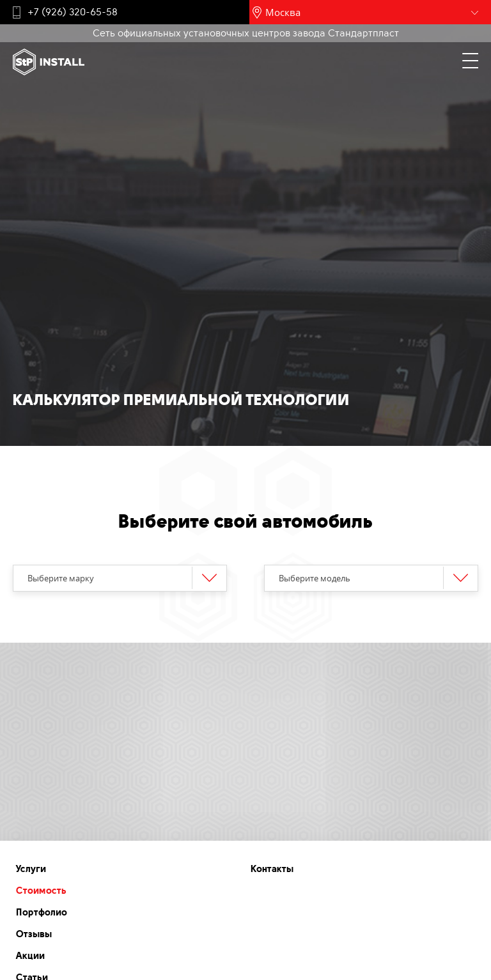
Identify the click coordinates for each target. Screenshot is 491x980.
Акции (30, 956)
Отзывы (34, 934)
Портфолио (42, 912)
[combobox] (120, 578)
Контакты (272, 869)
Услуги (31, 869)
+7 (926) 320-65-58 (73, 12)
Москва (283, 12)
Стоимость (41, 891)
